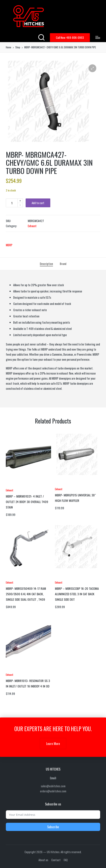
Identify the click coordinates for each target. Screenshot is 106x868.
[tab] (46, 264)
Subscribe (53, 827)
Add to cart (38, 203)
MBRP (9, 245)
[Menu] (98, 37)
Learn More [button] (53, 744)
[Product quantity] (12, 203)
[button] (70, 38)
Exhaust (32, 226)
